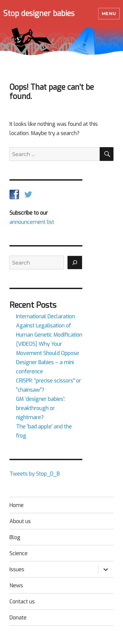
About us (20, 521)
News (16, 585)
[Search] (75, 263)
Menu (109, 13)
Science (19, 553)
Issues (17, 569)
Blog (15, 537)
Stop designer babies (39, 14)
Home (17, 505)
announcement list (32, 222)
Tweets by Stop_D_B (35, 474)
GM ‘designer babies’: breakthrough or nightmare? (41, 408)
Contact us (22, 602)
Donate (18, 618)
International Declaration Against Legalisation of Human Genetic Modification (49, 326)
